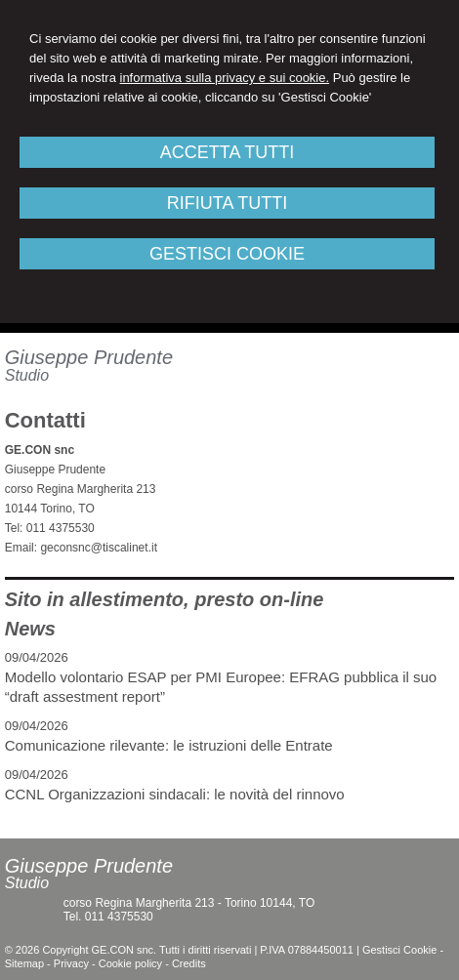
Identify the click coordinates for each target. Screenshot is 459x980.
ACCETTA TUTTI (227, 152)
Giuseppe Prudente (89, 357)
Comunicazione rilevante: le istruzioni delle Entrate (169, 745)
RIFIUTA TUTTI (227, 203)
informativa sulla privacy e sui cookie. (225, 78)
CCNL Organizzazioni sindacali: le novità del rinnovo (175, 794)
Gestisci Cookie (399, 950)
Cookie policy (130, 963)
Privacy (71, 963)
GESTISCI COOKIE (227, 254)
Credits (189, 963)
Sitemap (24, 963)
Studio (27, 375)
